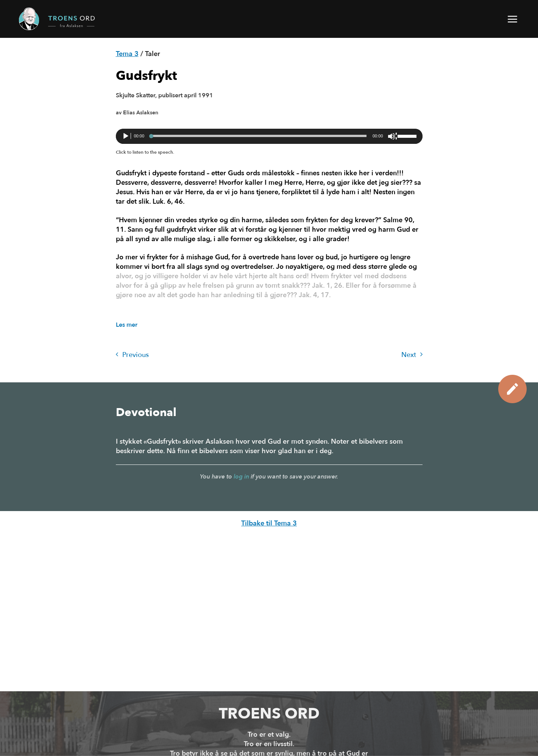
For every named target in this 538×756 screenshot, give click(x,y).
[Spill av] (126, 136)
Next (412, 355)
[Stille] (392, 136)
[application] (269, 136)
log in (241, 477)
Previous (132, 355)
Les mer (127, 325)
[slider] (258, 136)
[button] (513, 19)
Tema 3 (127, 54)
